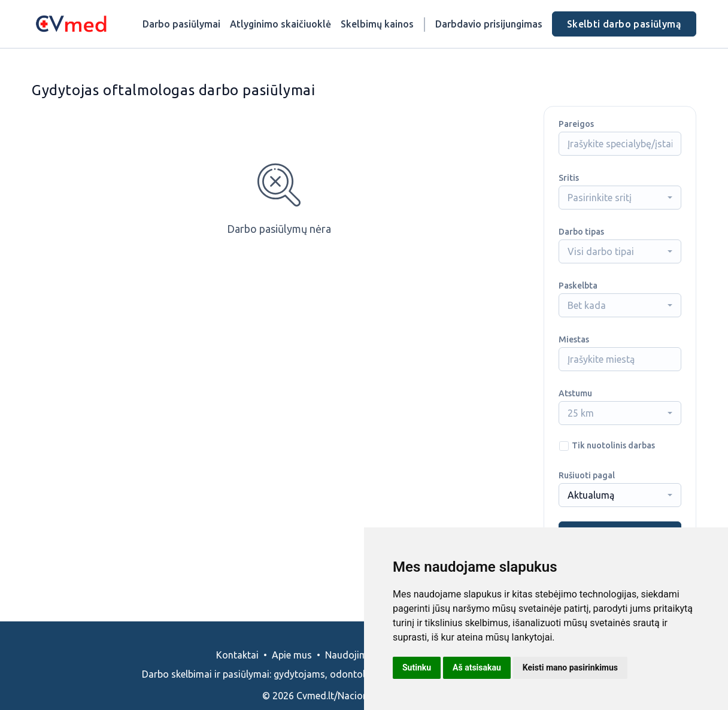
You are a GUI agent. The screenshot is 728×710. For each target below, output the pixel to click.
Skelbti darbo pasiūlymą (624, 24)
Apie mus (292, 655)
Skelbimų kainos (377, 24)
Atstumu (575, 393)
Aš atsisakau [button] (477, 667)
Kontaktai (237, 655)
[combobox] (620, 198)
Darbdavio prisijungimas (489, 24)
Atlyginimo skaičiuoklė (280, 24)
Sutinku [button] (417, 667)
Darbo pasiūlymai (181, 24)
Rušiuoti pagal (587, 475)
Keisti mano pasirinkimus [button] (570, 667)
